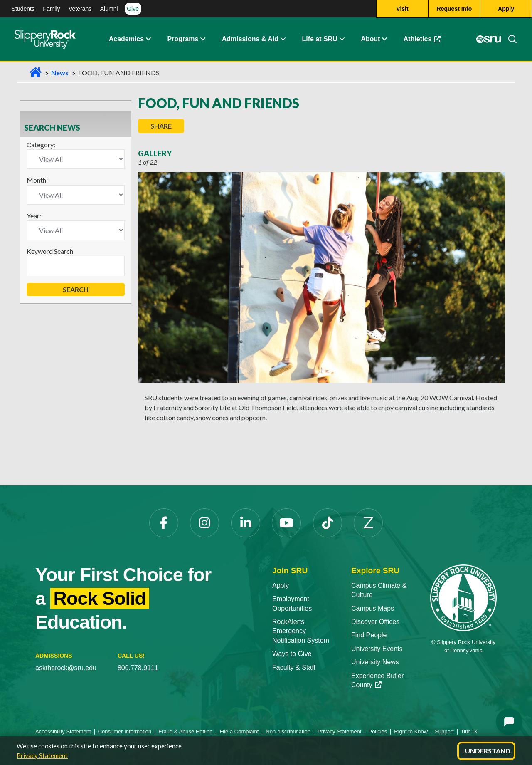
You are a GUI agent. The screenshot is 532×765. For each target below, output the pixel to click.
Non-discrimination (288, 732)
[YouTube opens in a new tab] (286, 523)
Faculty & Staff (294, 667)
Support (444, 732)
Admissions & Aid (250, 39)
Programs (183, 39)
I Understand (486, 751)
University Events (377, 649)
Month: (37, 180)
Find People (369, 635)
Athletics (426, 41)
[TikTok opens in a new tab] (328, 523)
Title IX (469, 732)
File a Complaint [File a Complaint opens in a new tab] (239, 732)
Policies (378, 732)
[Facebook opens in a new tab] (164, 523)
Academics (127, 39)
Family (51, 9)
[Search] (509, 40)
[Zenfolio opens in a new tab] (368, 523)
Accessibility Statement (63, 732)
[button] (148, 40)
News (60, 73)
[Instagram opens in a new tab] (204, 523)
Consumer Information (125, 732)
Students (23, 9)
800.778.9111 (138, 668)
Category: (41, 145)
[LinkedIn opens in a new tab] (246, 523)
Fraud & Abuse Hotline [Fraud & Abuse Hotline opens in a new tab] (185, 732)
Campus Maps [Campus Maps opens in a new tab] (373, 608)
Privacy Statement (42, 755)
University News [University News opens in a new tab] (375, 662)
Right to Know (411, 732)
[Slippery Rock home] (45, 40)
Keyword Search (50, 251)
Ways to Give (292, 654)
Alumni (109, 9)
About (370, 39)
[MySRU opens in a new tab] (489, 40)
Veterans (80, 9)
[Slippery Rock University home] (463, 597)
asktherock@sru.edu (66, 668)
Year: (34, 216)
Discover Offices (375, 622)
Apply (281, 586)
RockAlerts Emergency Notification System (301, 631)
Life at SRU (319, 39)
